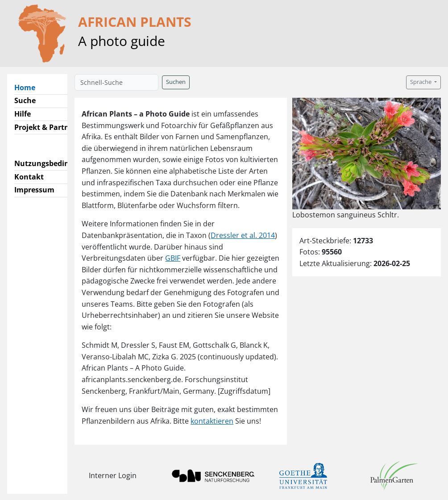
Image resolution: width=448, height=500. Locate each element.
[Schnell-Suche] (116, 82)
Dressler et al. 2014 (243, 235)
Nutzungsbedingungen (55, 163)
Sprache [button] (421, 82)
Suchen (176, 82)
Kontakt (29, 177)
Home (28, 87)
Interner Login (113, 475)
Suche (25, 100)
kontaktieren (212, 421)
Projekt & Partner (45, 127)
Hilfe (23, 114)
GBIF (173, 258)
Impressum (34, 190)
